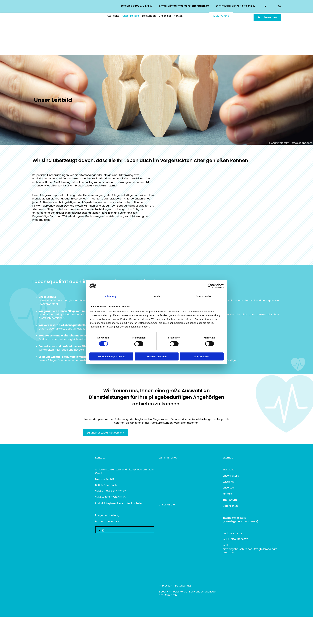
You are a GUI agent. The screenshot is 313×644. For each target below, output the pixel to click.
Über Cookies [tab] (204, 296)
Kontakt (179, 16)
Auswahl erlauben (156, 356)
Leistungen (149, 16)
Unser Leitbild (131, 16)
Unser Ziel (165, 16)
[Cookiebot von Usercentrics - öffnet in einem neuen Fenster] (210, 286)
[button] (267, 17)
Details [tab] (157, 296)
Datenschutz (230, 506)
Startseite (113, 16)
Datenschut (182, 586)
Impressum (166, 586)
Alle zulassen (202, 356)
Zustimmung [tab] (109, 296)
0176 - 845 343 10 (244, 6)
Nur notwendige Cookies (111, 356)
